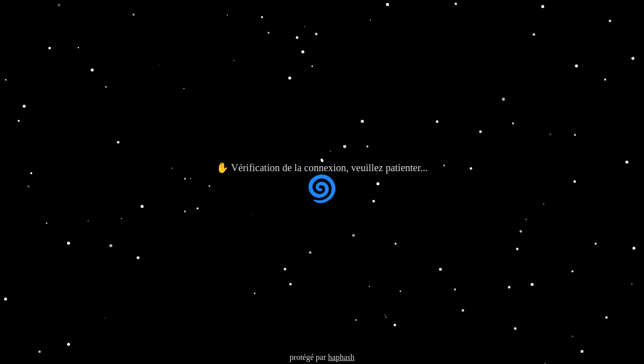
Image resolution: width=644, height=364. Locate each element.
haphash (341, 357)
